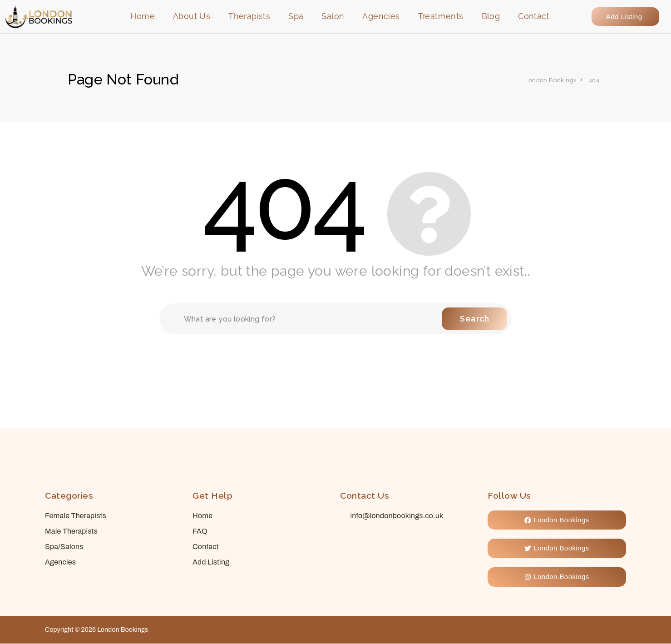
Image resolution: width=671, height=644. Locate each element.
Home (143, 16)
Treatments (441, 16)
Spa (296, 16)
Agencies (381, 16)
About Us (192, 16)
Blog (491, 16)
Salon (333, 16)
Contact (534, 16)
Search (474, 319)
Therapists (249, 16)
